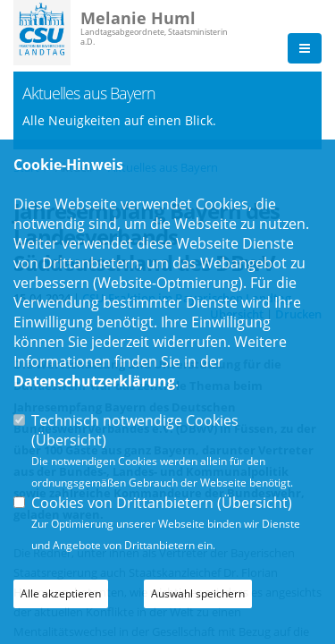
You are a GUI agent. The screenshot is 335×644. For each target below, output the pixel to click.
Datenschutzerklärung (94, 381)
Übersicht (69, 440)
